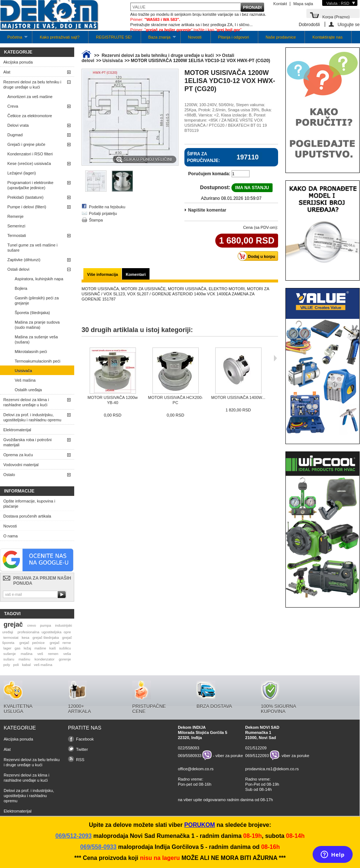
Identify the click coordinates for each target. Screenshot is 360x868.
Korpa (336, 16)
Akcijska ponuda (18, 62)
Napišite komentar (207, 210)
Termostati (17, 235)
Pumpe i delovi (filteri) (27, 207)
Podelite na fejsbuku (107, 207)
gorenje (65, 659)
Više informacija (102, 274)
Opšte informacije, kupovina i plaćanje (29, 504)
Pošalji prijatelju (103, 213)
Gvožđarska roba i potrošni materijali (27, 442)
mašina (27, 654)
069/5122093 (257, 755)
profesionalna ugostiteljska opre (44, 632)
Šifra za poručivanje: (204, 157)
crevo (32, 625)
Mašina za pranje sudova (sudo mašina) (37, 325)
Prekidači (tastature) (25, 197)
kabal (26, 665)
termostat (11, 638)
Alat (7, 72)
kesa (26, 638)
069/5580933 (190, 755)
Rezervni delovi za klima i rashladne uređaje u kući (26, 402)
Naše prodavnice (281, 37)
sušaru (9, 659)
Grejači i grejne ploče (26, 144)
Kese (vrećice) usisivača (29, 163)
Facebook (85, 739)
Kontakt (280, 4)
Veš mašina (25, 380)
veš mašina (43, 665)
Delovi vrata (18, 125)
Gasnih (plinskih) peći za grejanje (37, 300)
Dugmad (15, 135)
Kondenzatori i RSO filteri (30, 154)
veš (40, 654)
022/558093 (188, 748)
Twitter (82, 749)
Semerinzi (16, 226)
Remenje (15, 216)
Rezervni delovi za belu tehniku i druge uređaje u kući (32, 84)
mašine (40, 648)
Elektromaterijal (17, 430)
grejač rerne (60, 643)
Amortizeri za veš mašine (30, 97)
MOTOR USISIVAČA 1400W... (238, 397)
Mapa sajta (303, 4)
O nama (10, 536)
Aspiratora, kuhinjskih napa (39, 279)
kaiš (53, 648)
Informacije (19, 491)
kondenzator (44, 659)
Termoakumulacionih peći (37, 361)
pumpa (46, 625)
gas (18, 648)
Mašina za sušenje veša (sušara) (36, 339)
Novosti (195, 37)
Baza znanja (159, 39)
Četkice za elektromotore (30, 116)
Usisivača (23, 371)
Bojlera (21, 288)
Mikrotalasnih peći (31, 352)
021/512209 (256, 748)
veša (67, 654)
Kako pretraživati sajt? (60, 37)
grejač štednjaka (46, 638)
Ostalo (9, 475)
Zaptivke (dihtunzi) (24, 260)
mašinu (24, 659)
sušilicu (65, 648)
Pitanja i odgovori (234, 37)
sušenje (10, 654)
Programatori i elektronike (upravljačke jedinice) (30, 185)
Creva (13, 106)
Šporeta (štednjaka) (32, 313)
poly (7, 665)
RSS (80, 760)
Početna (14, 39)
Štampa (96, 220)
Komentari (136, 274)
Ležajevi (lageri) (22, 173)
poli (16, 665)
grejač (13, 624)
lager (7, 648)
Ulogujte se (349, 24)
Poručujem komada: (209, 174)
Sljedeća (275, 358)
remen (53, 654)
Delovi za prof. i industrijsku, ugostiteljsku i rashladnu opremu (32, 417)
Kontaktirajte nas (327, 37)
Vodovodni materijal (21, 465)
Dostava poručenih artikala (27, 516)
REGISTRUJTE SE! (114, 37)
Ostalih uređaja (28, 390)
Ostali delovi (18, 269)
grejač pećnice (32, 643)
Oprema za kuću (18, 455)
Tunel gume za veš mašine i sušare (33, 248)
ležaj (28, 648)
